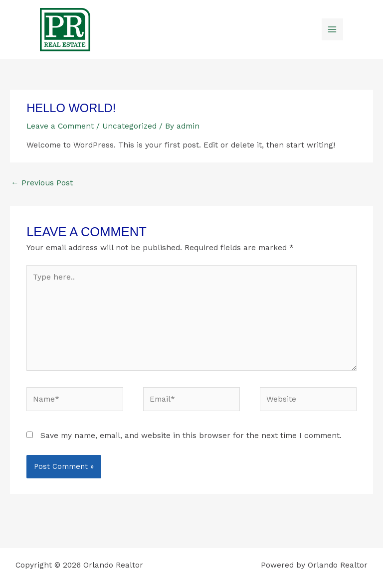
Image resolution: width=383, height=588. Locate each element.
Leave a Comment (60, 126)
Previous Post (42, 183)
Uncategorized (129, 126)
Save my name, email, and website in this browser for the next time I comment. (191, 436)
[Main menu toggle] (332, 29)
